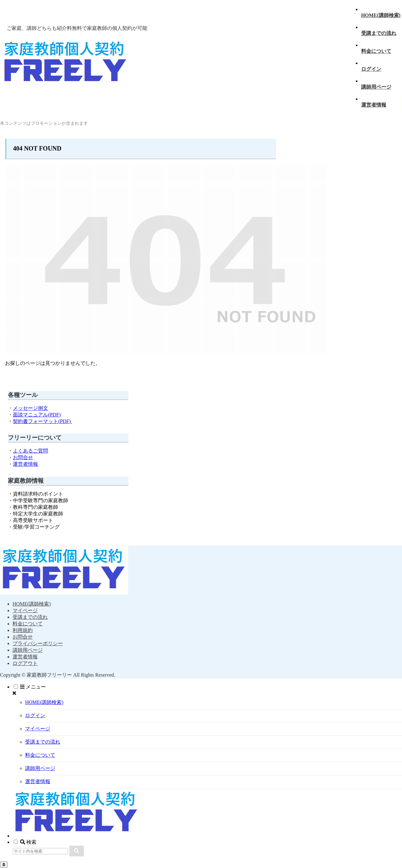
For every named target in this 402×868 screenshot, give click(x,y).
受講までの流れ (30, 617)
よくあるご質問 (30, 451)
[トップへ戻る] (4, 865)
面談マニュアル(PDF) (37, 415)
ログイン (35, 715)
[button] (77, 851)
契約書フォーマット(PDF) (42, 421)
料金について (28, 624)
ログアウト (25, 663)
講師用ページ (28, 650)
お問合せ (23, 457)
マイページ (25, 610)
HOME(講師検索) (32, 604)
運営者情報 (25, 464)
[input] (40, 851)
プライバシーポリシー (38, 643)
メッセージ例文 (30, 408)
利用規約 (23, 630)
